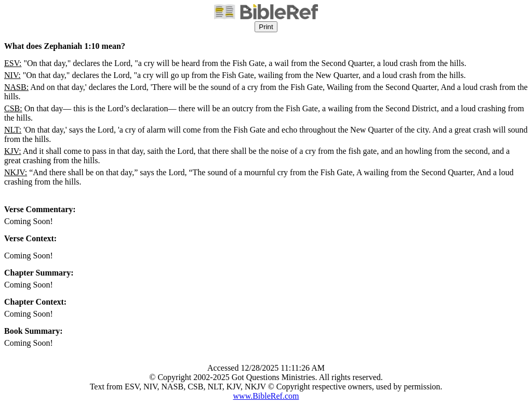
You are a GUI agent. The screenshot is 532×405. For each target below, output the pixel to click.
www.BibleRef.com (266, 396)
